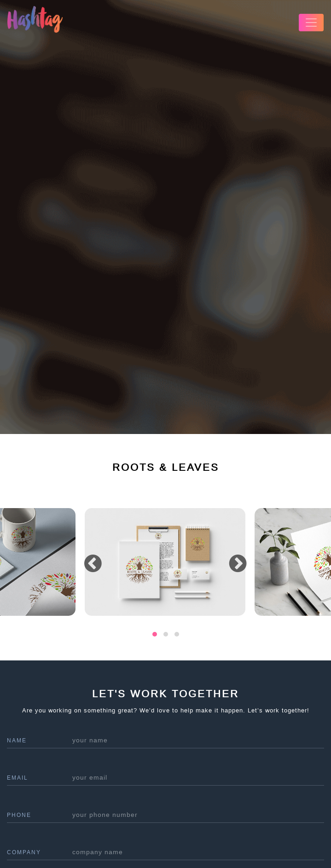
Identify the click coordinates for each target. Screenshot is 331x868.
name (17, 741)
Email (17, 778)
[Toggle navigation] (311, 23)
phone (19, 815)
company (24, 852)
